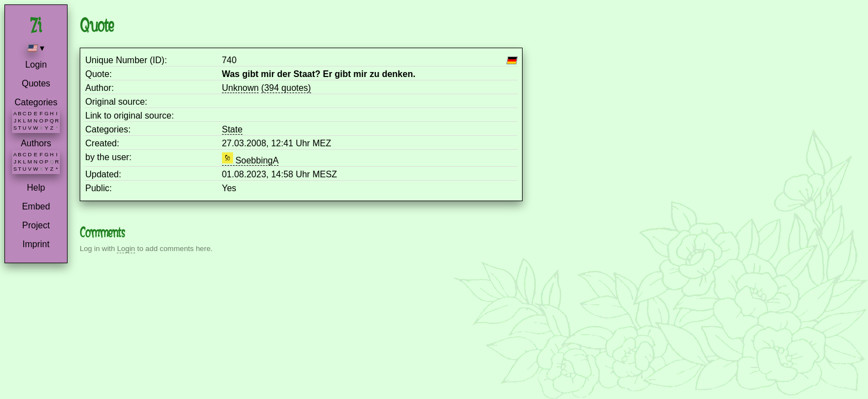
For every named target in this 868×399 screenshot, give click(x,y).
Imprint (36, 244)
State (232, 129)
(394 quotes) (286, 88)
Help (36, 188)
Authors (36, 143)
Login (36, 65)
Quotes (36, 83)
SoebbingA (250, 160)
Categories (36, 102)
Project (36, 225)
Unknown (241, 88)
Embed (36, 206)
